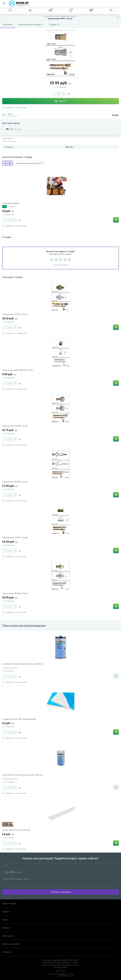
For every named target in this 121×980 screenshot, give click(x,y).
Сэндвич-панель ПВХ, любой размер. (19, 719)
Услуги (60, 920)
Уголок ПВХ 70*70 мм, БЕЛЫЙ (16, 830)
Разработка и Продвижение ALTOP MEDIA (61, 975)
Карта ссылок (61, 971)
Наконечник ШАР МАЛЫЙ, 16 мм (18, 370)
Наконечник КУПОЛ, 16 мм (15, 314)
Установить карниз (11, 203)
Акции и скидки (60, 903)
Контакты (60, 952)
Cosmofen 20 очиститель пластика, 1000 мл (22, 775)
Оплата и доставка (60, 944)
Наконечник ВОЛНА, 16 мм (15, 482)
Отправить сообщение (61, 892)
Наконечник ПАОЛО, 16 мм (15, 426)
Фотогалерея (60, 936)
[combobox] (8, 129)
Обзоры (60, 928)
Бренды (60, 912)
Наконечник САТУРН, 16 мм (15, 538)
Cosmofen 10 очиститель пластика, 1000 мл (22, 664)
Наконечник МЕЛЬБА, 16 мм (15, 593)
